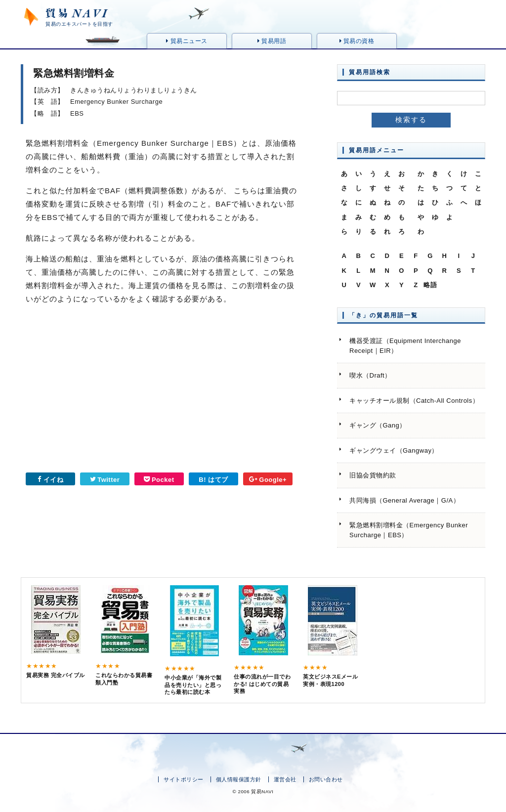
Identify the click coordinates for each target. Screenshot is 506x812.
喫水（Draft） (370, 375)
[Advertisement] (87, 392)
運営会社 (285, 779)
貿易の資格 (357, 41)
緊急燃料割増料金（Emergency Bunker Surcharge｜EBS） (409, 530)
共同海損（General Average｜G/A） (404, 500)
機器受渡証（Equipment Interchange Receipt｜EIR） (405, 346)
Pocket (159, 480)
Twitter (105, 480)
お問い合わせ (326, 779)
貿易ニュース (187, 41)
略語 (430, 285)
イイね (50, 480)
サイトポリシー (184, 779)
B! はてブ (213, 480)
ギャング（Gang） (378, 425)
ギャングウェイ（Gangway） (394, 450)
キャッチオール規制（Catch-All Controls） (414, 401)
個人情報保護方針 (239, 779)
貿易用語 (272, 41)
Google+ (268, 480)
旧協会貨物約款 (373, 475)
